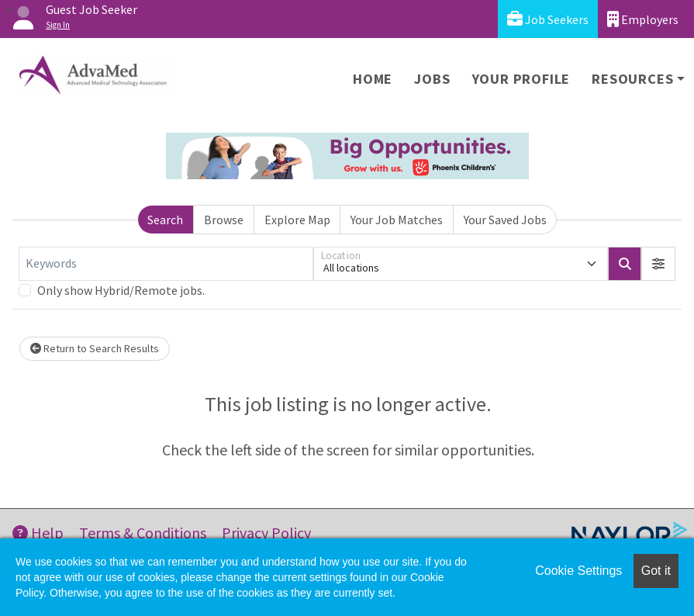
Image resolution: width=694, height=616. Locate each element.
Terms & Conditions (143, 533)
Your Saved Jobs (505, 220)
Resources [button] (632, 79)
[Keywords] (166, 264)
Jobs (432, 79)
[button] (658, 264)
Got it (656, 571)
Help (38, 533)
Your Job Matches (397, 220)
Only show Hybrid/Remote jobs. (121, 290)
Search (165, 220)
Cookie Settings (578, 571)
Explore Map (297, 220)
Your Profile (521, 79)
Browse (224, 220)
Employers (643, 19)
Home (373, 79)
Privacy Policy (266, 533)
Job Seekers (548, 19)
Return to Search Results (95, 348)
